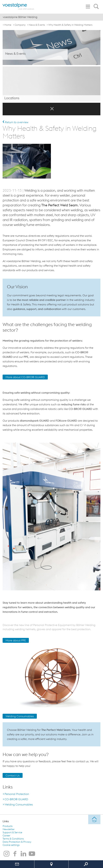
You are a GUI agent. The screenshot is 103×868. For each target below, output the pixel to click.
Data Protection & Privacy (17, 842)
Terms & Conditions (13, 838)
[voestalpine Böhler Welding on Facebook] (15, 854)
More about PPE (16, 640)
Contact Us (13, 775)
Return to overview (15, 122)
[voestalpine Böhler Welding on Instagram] (6, 854)
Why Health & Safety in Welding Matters (70, 25)
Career (6, 835)
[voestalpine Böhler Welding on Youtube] (32, 854)
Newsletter (9, 829)
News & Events (37, 25)
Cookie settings (11, 845)
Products (8, 826)
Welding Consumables (20, 716)
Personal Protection (17, 794)
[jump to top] (94, 819)
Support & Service (12, 832)
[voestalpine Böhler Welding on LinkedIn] (23, 854)
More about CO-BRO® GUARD (25, 377)
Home (8, 25)
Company (20, 25)
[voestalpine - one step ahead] (18, 6)
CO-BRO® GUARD (16, 799)
